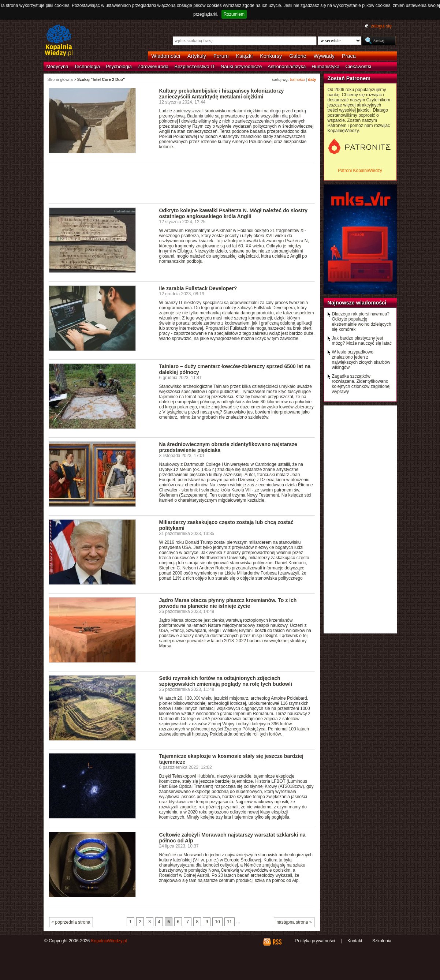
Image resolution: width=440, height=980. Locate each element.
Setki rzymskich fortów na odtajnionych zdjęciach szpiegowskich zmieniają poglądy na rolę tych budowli (226, 681)
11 (229, 922)
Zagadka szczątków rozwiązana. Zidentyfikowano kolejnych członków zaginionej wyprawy (361, 384)
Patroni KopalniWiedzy (360, 171)
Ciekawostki (358, 66)
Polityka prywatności (315, 941)
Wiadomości (166, 56)
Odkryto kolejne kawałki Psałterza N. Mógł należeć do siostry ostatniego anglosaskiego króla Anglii (234, 213)
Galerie (298, 56)
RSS (277, 942)
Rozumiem (234, 14)
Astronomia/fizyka (287, 66)
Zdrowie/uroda (153, 66)
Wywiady (324, 56)
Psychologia (119, 66)
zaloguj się (381, 26)
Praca (349, 56)
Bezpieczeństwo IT (195, 66)
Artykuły (197, 56)
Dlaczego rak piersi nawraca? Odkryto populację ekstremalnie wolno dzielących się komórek (362, 322)
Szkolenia (382, 941)
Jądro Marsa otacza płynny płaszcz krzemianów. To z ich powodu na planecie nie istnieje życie (228, 603)
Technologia (87, 66)
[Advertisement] (182, 182)
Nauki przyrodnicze (241, 66)
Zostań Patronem (349, 78)
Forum (221, 56)
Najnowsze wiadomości (357, 303)
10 (217, 922)
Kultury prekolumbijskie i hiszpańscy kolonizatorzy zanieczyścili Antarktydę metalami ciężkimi (222, 94)
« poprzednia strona (71, 922)
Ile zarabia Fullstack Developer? (198, 288)
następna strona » (294, 922)
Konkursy (271, 56)
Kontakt (355, 941)
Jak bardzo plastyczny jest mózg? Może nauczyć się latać (362, 341)
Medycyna (57, 66)
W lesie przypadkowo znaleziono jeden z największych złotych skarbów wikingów (361, 360)
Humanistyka (325, 66)
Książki (245, 56)
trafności (297, 79)
